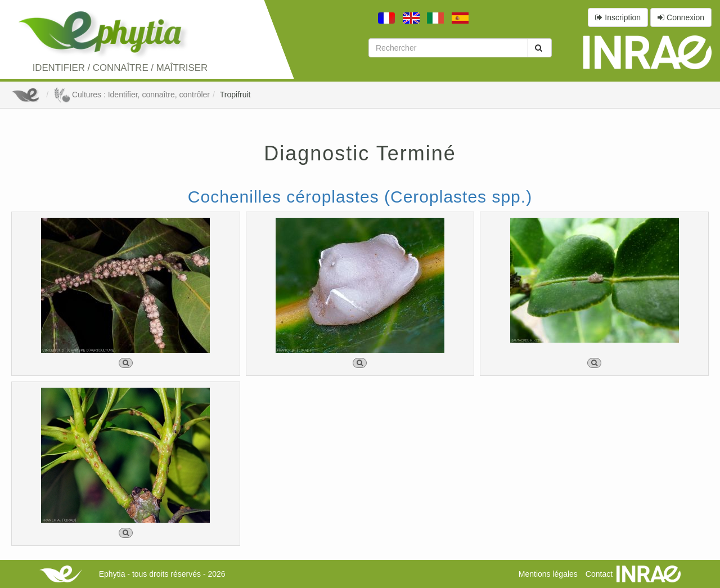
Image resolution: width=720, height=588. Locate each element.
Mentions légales (548, 574)
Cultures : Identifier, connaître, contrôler (132, 95)
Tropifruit (235, 95)
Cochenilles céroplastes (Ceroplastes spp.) (360, 197)
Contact (599, 574)
